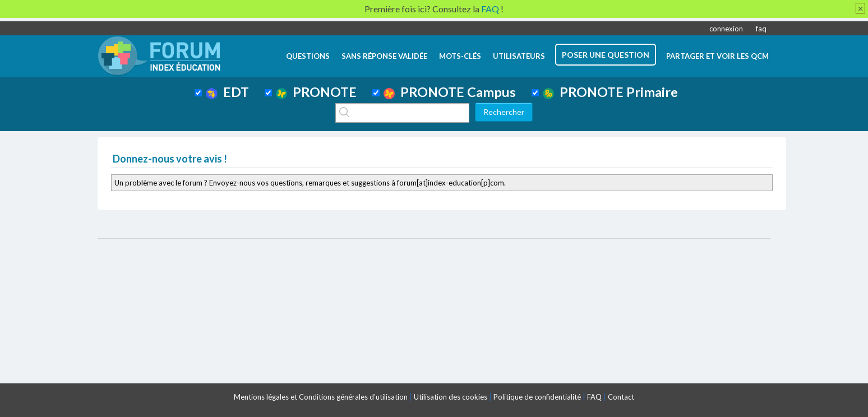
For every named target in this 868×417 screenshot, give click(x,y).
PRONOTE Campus (450, 92)
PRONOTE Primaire (610, 92)
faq (761, 29)
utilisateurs (519, 56)
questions (308, 56)
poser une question (606, 55)
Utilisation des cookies (451, 397)
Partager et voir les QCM (717, 56)
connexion (726, 29)
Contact (621, 397)
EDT (227, 92)
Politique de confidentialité (537, 397)
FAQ (594, 397)
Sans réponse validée (384, 56)
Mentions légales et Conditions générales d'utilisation (321, 397)
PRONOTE (316, 92)
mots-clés (460, 56)
